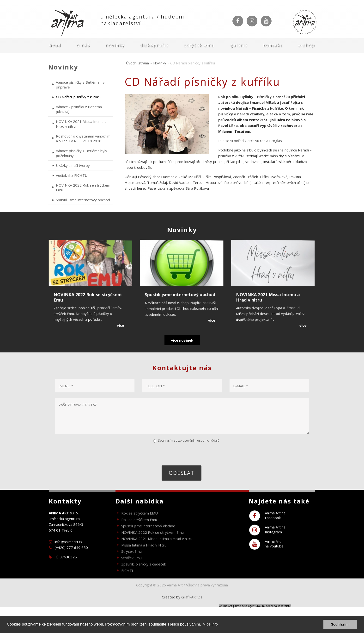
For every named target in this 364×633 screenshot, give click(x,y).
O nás (83, 45)
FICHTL (127, 577)
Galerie (239, 45)
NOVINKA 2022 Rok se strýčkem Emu (152, 539)
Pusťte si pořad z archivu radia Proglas (250, 141)
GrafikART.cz (192, 604)
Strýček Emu (199, 45)
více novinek (182, 340)
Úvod (55, 45)
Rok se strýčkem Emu (139, 526)
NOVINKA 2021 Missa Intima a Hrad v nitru (157, 545)
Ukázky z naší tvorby (73, 165)
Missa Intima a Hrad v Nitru (144, 552)
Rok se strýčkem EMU (140, 520)
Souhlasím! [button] (340, 624)
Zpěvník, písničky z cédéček (144, 571)
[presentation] (91, 454)
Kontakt (273, 45)
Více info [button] (210, 624)
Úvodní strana (137, 63)
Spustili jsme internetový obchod (83, 200)
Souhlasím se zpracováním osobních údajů (189, 440)
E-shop (306, 45)
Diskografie (154, 45)
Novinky (115, 45)
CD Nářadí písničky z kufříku (78, 97)
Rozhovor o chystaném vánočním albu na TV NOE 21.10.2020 (83, 138)
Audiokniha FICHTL (71, 175)
